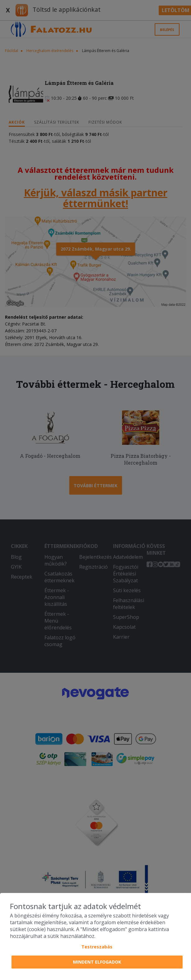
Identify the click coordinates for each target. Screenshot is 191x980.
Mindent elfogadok (97, 962)
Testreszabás (97, 947)
